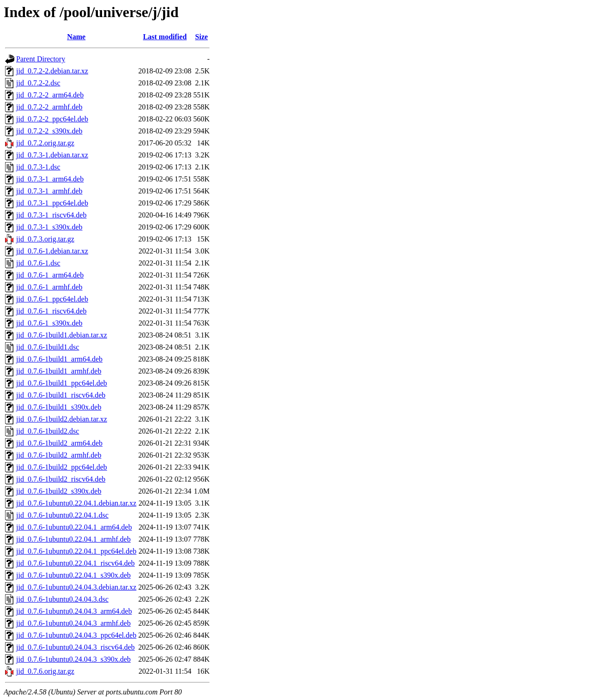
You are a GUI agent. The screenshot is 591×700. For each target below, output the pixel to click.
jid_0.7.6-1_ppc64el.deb (52, 299)
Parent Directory (41, 59)
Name (76, 37)
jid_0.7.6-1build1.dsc (48, 347)
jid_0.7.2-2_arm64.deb (50, 95)
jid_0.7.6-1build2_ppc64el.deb (62, 467)
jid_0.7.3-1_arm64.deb (50, 179)
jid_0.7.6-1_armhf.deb (49, 287)
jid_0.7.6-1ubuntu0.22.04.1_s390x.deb (73, 575)
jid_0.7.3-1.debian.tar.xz (52, 155)
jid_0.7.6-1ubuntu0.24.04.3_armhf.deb (73, 623)
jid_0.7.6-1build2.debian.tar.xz (62, 419)
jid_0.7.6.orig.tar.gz (45, 671)
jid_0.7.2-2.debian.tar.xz (52, 71)
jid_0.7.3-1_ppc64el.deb (52, 203)
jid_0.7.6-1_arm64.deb (50, 275)
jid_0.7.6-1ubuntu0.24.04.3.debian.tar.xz (76, 587)
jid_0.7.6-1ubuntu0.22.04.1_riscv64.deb (75, 563)
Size (202, 37)
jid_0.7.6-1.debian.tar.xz (52, 251)
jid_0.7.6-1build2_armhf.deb (59, 455)
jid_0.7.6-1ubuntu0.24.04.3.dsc (62, 599)
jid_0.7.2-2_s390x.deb (49, 131)
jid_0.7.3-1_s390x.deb (49, 227)
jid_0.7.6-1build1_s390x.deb (59, 407)
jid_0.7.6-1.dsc (38, 263)
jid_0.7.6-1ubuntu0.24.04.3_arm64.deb (74, 611)
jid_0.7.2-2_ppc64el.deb (52, 119)
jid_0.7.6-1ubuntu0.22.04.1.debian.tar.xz (76, 503)
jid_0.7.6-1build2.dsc (48, 431)
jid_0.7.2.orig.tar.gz (45, 143)
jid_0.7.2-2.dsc (38, 83)
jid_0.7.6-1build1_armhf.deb (59, 371)
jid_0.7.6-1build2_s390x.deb (59, 491)
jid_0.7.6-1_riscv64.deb (51, 311)
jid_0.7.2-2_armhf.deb (49, 107)
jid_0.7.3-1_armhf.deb (49, 191)
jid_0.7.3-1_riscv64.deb (51, 215)
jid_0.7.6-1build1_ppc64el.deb (62, 383)
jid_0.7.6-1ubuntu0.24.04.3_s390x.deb (73, 659)
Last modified (165, 37)
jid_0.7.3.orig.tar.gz (45, 239)
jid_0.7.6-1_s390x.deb (49, 323)
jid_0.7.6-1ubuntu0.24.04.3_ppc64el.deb (76, 635)
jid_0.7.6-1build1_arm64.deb (59, 359)
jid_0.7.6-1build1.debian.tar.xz (62, 335)
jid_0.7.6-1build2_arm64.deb (59, 443)
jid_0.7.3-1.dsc (38, 167)
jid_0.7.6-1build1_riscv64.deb (61, 395)
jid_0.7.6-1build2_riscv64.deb (61, 479)
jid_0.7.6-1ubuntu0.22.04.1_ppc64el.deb (76, 551)
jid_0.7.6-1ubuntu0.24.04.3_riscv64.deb (75, 647)
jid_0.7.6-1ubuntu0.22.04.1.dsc (62, 515)
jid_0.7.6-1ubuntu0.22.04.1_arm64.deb (74, 527)
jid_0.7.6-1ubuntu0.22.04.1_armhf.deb (73, 539)
